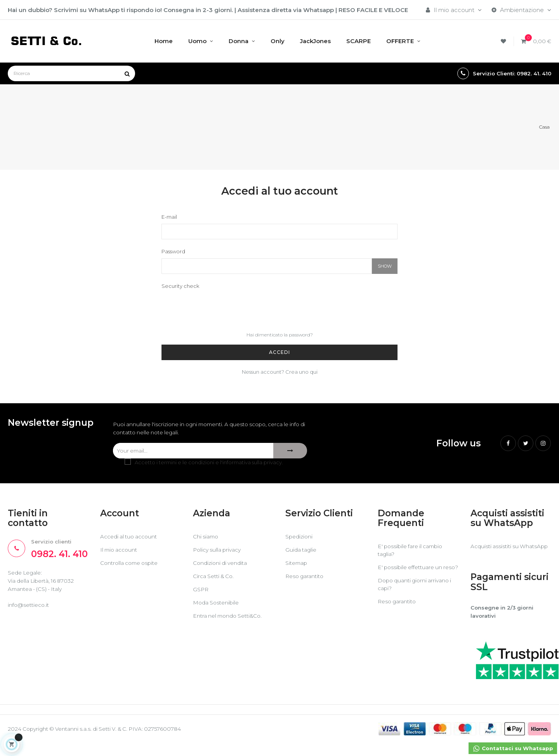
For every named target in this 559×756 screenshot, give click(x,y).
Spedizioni (300, 539)
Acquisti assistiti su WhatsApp (496, 553)
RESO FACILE (358, 10)
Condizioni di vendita (222, 566)
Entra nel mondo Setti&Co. (231, 619)
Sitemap (298, 566)
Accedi (279, 353)
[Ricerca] (71, 73)
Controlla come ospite (132, 566)
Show (385, 267)
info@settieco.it (30, 611)
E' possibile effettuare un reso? (413, 574)
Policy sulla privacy (219, 553)
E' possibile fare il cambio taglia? (413, 553)
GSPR (201, 592)
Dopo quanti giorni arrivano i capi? (418, 595)
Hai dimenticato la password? (280, 336)
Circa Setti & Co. (216, 579)
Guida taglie (302, 553)
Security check (180, 287)
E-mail (169, 218)
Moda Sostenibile (218, 605)
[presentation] (220, 309)
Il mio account (121, 553)
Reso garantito (306, 579)
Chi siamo (207, 539)
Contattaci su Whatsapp (510, 749)
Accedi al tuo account (132, 539)
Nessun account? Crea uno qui (280, 373)
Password (173, 253)
